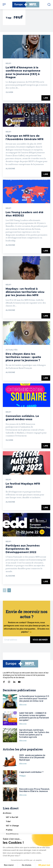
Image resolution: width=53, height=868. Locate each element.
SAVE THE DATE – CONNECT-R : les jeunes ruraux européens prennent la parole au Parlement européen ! (34, 717)
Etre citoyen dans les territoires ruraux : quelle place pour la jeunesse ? (23, 357)
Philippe (22, 776)
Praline (9, 830)
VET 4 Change (12, 826)
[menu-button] (4, 4)
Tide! (8, 822)
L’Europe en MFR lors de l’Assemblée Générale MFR (25, 137)
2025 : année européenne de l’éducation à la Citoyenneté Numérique (32, 758)
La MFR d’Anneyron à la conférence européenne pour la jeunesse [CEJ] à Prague (23, 72)
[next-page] (9, 590)
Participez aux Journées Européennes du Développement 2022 (23, 549)
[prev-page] (5, 590)
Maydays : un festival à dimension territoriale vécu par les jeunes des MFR (25, 292)
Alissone (10, 169)
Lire (46, 98)
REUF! (8, 63)
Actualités (12, 350)
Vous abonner (40, 640)
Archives (7, 813)
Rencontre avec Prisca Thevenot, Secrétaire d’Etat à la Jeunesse (34, 790)
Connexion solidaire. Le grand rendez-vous (22, 418)
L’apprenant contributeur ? (31, 772)
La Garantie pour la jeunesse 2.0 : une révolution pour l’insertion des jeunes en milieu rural (34, 699)
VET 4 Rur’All (12, 817)
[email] (16, 640)
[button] (49, 4)
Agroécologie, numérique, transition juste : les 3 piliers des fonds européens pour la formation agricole (34, 733)
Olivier (9, 92)
